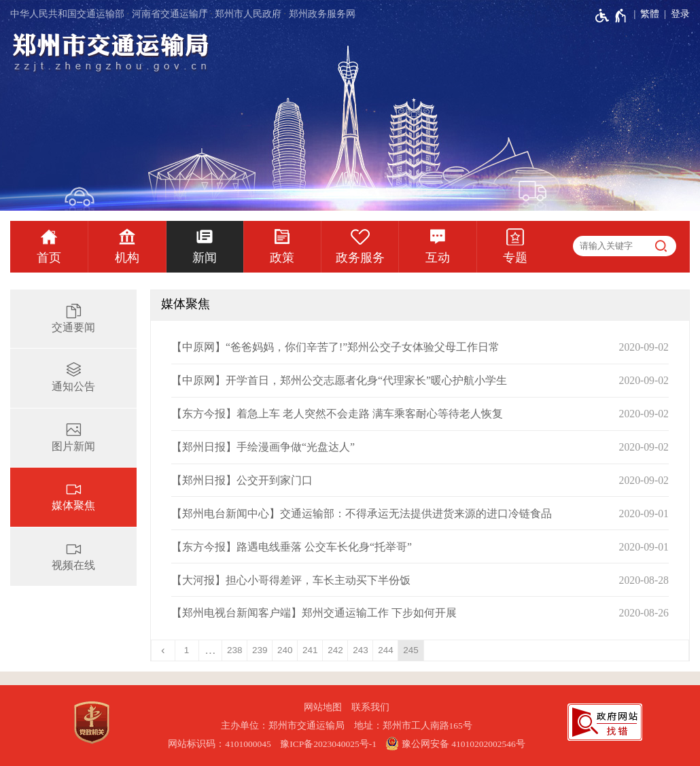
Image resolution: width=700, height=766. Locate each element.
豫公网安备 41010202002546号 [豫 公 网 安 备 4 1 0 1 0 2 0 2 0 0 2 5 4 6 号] (455, 744)
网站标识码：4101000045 (220, 744)
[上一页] (163, 650)
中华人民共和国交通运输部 (67, 14)
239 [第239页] (260, 650)
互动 (438, 258)
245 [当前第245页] (411, 650)
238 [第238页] (235, 650)
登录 (680, 14)
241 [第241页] (310, 650)
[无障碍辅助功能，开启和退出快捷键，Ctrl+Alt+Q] (611, 16)
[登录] (675, 14)
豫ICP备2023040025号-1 (328, 744)
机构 (127, 258)
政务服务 (360, 258)
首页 (49, 258)
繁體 (650, 14)
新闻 (205, 258)
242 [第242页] (335, 650)
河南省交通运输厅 (170, 14)
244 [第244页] (386, 650)
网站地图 (323, 707)
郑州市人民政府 (248, 14)
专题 (515, 258)
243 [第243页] (361, 650)
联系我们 (370, 707)
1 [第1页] (187, 650)
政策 (282, 258)
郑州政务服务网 (322, 14)
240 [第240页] (285, 650)
